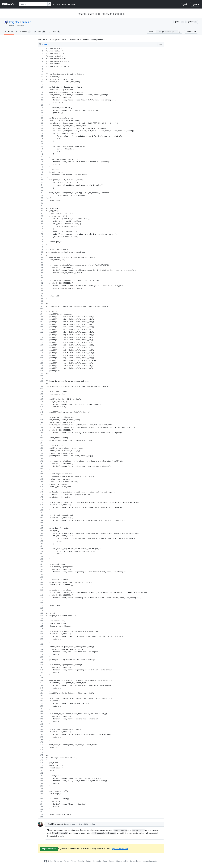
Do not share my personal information (144, 861)
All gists (57, 4)
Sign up (195, 4)
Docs (105, 861)
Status (88, 861)
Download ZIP (191, 32)
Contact (111, 861)
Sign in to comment (120, 848)
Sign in (185, 4)
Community (97, 861)
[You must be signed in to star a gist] (180, 22)
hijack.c (26, 22)
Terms (67, 861)
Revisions (23, 32)
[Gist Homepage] (10, 4)
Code (9, 32)
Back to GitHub (69, 4)
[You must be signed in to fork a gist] (192, 22)
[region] (101, 433)
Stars (40, 32)
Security (81, 861)
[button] (180, 32)
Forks (54, 32)
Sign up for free (49, 849)
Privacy (74, 861)
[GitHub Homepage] (46, 861)
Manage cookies (122, 861)
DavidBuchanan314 (56, 824)
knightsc (14, 22)
